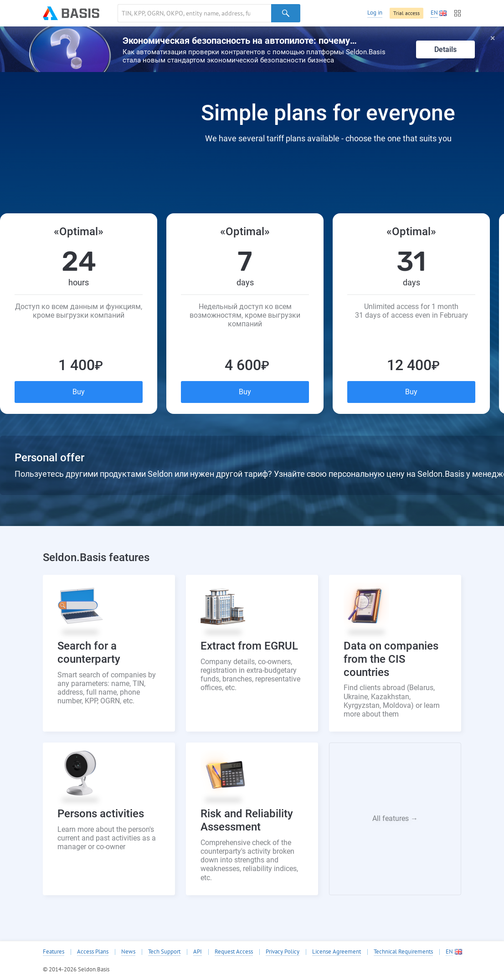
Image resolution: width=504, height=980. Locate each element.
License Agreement (337, 952)
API (198, 952)
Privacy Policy (283, 952)
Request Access (234, 952)
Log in (375, 13)
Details (445, 49)
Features (54, 952)
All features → (395, 818)
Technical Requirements (403, 952)
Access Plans (93, 952)
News (128, 952)
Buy (79, 392)
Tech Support (164, 952)
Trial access (406, 13)
